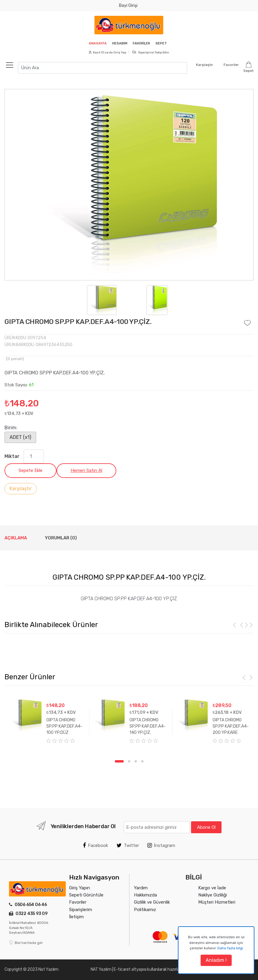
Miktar (12, 456)
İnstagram (161, 845)
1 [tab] (119, 761)
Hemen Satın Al (86, 470)
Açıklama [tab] (16, 538)
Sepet (163, 43)
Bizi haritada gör (26, 943)
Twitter (128, 845)
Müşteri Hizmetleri (217, 902)
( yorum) (15, 359)
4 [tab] (142, 761)
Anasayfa (96, 43)
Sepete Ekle (30, 470)
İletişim (76, 917)
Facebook (95, 845)
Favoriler (142, 43)
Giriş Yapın (80, 888)
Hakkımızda (145, 895)
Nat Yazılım (48, 969)
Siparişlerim (81, 910)
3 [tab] (136, 761)
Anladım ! (216, 960)
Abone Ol (206, 827)
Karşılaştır (21, 489)
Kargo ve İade (212, 888)
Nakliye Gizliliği (213, 895)
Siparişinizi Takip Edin (151, 53)
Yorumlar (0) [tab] (61, 538)
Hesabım (119, 43)
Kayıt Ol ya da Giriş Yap (107, 53)
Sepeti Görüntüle (86, 895)
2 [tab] (129, 761)
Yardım (141, 888)
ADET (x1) (20, 437)
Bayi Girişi (128, 6)
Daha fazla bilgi (230, 948)
